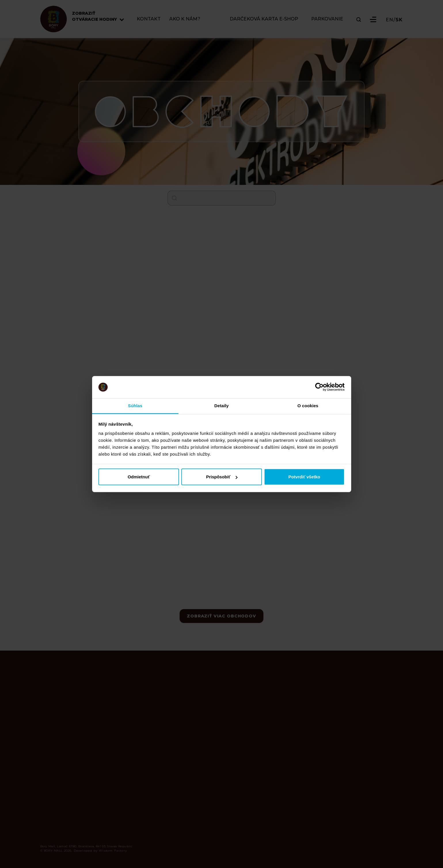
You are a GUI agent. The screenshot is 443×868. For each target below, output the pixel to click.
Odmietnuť (139, 477)
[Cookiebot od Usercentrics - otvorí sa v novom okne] (319, 387)
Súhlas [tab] (135, 406)
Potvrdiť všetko (304, 477)
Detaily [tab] (222, 406)
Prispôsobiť (222, 477)
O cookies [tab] (308, 406)
